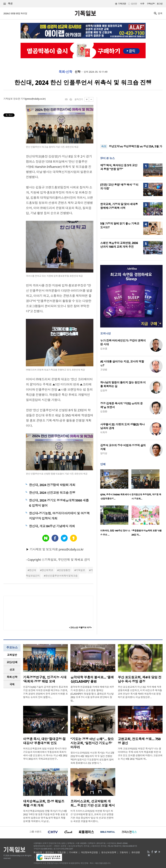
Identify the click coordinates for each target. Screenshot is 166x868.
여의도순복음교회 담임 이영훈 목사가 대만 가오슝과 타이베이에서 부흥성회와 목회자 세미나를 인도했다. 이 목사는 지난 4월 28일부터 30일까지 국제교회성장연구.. (45, 754)
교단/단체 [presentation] (12, 662)
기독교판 (122, 4)
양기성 (104, 453)
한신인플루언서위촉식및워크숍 (62, 576)
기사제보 (73, 852)
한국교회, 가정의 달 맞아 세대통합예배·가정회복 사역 (119, 206)
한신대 (33, 570)
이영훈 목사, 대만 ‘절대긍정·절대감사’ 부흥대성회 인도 (44, 741)
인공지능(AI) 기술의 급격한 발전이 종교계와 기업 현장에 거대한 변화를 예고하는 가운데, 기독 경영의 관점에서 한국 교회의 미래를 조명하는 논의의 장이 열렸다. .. (45, 692)
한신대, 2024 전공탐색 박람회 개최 (52, 485)
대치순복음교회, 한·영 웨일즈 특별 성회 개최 (44, 803)
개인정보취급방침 (89, 852)
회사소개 (38, 852)
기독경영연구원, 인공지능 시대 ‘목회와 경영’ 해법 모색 (45, 679)
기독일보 (80, 570)
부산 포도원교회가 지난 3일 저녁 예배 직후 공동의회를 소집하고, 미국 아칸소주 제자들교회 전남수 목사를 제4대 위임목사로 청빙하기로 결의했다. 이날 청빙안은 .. (140, 692)
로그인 (160, 4)
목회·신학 (65, 72)
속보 (104, 146)
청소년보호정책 (109, 852)
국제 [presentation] (12, 684)
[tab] (12, 655)
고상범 (104, 369)
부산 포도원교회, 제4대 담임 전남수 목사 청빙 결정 (140, 679)
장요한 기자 (19, 99)
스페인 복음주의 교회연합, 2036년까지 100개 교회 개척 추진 (119, 245)
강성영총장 (64, 570)
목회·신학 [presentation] (12, 677)
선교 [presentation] (12, 670)
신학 (78, 72)
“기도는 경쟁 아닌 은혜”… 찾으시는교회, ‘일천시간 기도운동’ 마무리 (92, 743)
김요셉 (104, 349)
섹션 (8, 4)
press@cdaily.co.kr (35, 99)
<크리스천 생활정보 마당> (80, 628)
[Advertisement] (131, 119)
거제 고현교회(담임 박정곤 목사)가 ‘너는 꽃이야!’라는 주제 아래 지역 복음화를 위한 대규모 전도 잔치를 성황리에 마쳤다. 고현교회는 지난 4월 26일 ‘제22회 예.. (140, 754)
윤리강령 (136, 852)
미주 (142, 4)
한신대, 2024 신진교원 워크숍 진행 (52, 493)
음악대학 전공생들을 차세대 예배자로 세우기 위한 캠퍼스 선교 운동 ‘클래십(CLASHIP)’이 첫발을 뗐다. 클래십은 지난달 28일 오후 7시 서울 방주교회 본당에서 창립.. (92, 694)
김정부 (104, 390)
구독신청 (151, 4)
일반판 (134, 4)
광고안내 (50, 852)
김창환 (104, 411)
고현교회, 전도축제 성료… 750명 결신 (139, 741)
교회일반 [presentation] (12, 655)
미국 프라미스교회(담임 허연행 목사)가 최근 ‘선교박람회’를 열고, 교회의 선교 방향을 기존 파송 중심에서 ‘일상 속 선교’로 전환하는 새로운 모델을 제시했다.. (92, 816)
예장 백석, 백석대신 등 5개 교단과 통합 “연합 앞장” (119, 167)
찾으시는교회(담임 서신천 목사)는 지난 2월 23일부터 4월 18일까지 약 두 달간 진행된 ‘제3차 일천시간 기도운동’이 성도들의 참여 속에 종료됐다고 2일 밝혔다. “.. (92, 758)
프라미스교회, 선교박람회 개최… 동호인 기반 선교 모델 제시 (93, 803)
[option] (116, 486)
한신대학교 (47, 570)
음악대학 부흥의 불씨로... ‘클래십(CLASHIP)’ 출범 (92, 679)
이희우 (104, 432)
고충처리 (124, 852)
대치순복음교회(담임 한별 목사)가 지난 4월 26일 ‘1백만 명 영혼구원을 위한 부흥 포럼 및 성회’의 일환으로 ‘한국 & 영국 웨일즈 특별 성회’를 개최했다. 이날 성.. (45, 816)
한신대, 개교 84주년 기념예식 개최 (52, 526)
